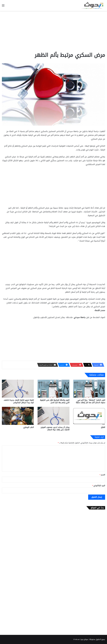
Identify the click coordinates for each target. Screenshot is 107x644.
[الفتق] (89, 416)
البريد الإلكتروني (99, 486)
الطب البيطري (29, 427)
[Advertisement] (53, 31)
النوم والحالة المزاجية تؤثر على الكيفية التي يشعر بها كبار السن (55, 401)
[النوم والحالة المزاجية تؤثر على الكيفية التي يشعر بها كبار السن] (53, 389)
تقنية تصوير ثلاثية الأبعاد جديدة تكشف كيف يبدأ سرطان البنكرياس (19, 401)
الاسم (102, 475)
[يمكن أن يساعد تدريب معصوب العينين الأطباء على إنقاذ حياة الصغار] (53, 416)
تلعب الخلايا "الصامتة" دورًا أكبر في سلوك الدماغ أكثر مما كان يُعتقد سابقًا (90, 401)
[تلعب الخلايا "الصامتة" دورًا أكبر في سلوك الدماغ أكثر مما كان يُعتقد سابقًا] (89, 389)
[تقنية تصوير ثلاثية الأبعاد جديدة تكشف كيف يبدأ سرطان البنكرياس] (18, 389)
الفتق (103, 427)
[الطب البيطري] (18, 416)
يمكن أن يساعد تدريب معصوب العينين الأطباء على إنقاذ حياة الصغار (55, 429)
